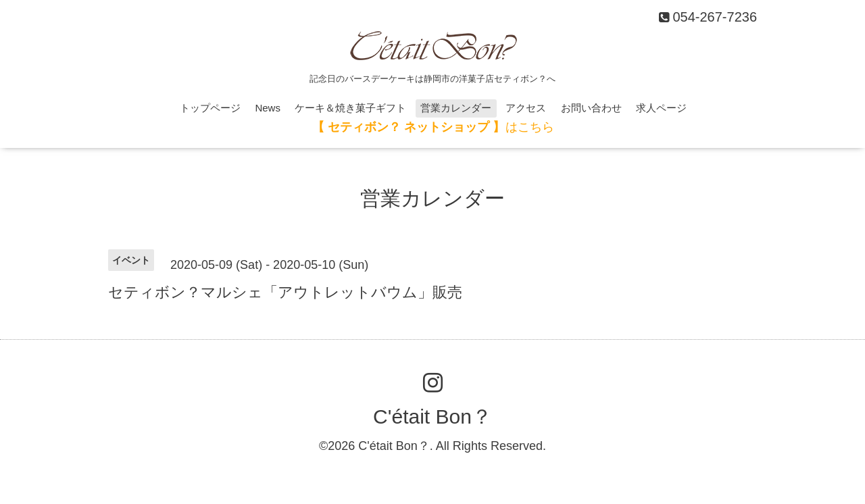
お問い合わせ (591, 108)
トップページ (210, 108)
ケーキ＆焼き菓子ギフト (350, 108)
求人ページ (661, 108)
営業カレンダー (456, 108)
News (268, 108)
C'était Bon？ (432, 417)
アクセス (526, 108)
